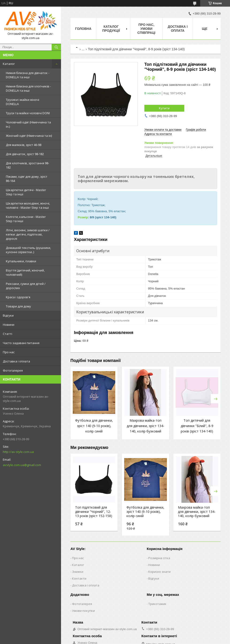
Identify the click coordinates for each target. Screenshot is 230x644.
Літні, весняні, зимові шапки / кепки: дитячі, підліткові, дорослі (28, 234)
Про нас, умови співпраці (146, 29)
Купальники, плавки (21, 261)
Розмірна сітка (159, 558)
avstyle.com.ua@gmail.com (22, 465)
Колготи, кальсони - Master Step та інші (26, 219)
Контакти (79, 578)
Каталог (9, 64)
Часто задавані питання (21, 343)
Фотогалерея (13, 370)
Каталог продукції (111, 29)
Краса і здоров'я (18, 297)
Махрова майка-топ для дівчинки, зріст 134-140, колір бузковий (146, 426)
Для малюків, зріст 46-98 (24, 145)
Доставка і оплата (16, 361)
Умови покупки (83, 611)
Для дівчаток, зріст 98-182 (25, 154)
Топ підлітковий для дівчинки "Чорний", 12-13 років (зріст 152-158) (94, 512)
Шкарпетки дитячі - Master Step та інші (26, 192)
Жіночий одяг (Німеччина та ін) (29, 136)
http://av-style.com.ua (18, 452)
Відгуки (8, 315)
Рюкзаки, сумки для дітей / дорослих (26, 286)
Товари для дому (18, 306)
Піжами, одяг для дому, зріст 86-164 (27, 179)
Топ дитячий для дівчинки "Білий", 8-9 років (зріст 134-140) (197, 426)
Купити (164, 108)
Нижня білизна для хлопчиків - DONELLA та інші (28, 88)
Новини (9, 325)
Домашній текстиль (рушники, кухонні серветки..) (28, 250)
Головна (83, 29)
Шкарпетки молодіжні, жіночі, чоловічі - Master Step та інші (28, 205)
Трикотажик (157, 604)
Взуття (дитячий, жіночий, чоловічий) (25, 272)
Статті (8, 334)
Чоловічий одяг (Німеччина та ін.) (28, 124)
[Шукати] (56, 47)
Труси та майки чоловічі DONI (28, 113)
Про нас (9, 352)
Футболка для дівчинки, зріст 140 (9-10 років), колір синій (94, 426)
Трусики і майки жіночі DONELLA (23, 102)
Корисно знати (159, 572)
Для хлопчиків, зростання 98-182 (27, 165)
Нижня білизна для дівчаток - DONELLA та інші (28, 75)
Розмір (83, 217)
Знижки (78, 572)
